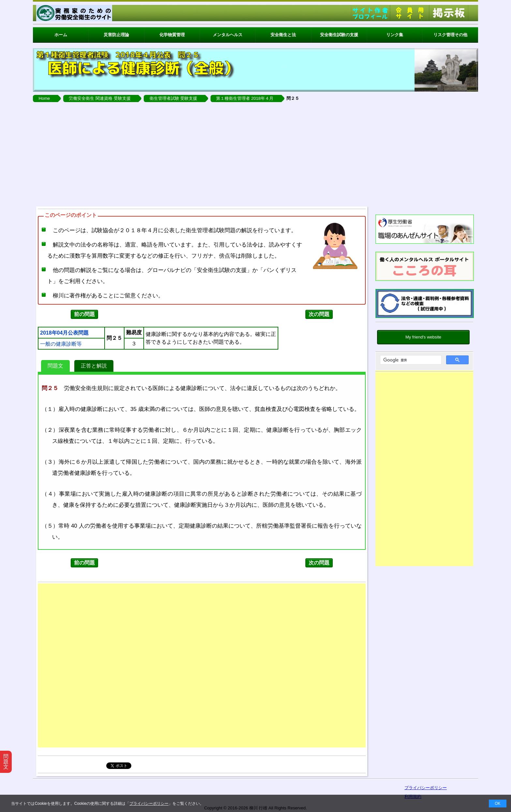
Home (44, 98)
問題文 (55, 366)
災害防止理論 (116, 35)
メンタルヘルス (228, 35)
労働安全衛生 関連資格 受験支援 (100, 98)
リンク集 (395, 35)
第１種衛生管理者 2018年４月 (245, 98)
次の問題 (319, 314)
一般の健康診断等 (61, 344)
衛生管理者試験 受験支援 (174, 98)
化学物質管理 (172, 35)
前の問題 (84, 314)
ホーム (61, 35)
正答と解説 (94, 366)
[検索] (410, 360)
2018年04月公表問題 (64, 333)
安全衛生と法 (283, 35)
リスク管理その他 (450, 35)
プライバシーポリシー (149, 804)
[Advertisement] (255, 154)
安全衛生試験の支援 (339, 35)
